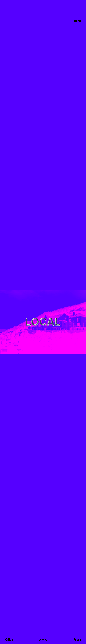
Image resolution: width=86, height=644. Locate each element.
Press (77, 640)
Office (9, 640)
